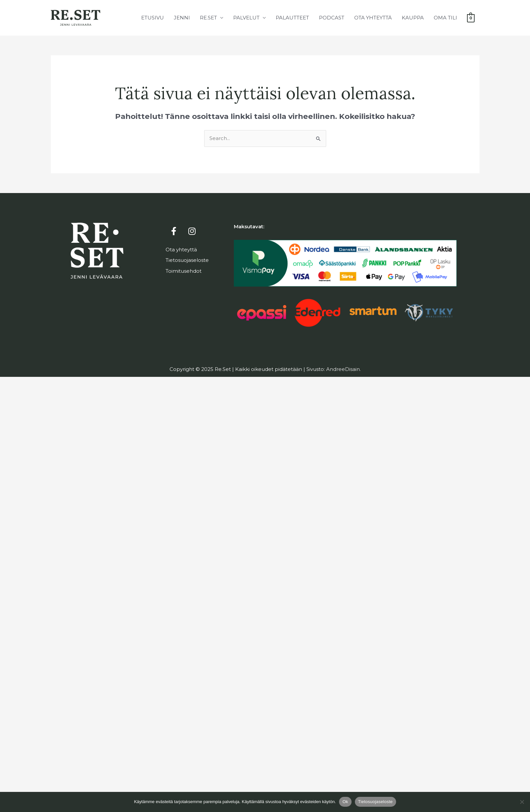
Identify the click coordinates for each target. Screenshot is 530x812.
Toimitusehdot (184, 271)
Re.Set (208, 18)
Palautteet (292, 18)
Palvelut (246, 18)
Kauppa (412, 18)
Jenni (182, 18)
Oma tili (445, 18)
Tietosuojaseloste (187, 260)
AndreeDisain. (343, 369)
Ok (345, 802)
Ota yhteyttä (373, 18)
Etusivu (152, 18)
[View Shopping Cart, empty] (471, 18)
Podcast (331, 18)
